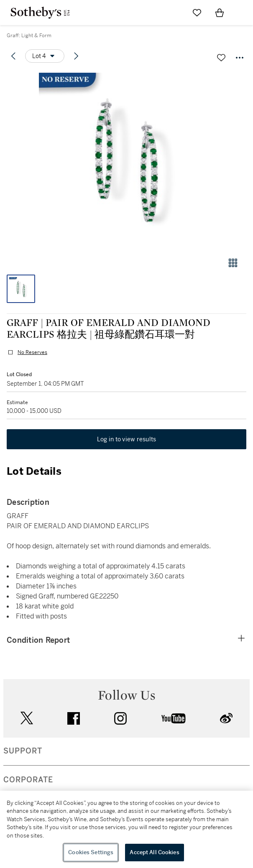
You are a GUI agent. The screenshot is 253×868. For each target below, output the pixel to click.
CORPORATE (28, 780)
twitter (27, 718)
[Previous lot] (13, 56)
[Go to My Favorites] (197, 13)
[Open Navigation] (242, 13)
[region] (126, 829)
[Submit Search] (174, 13)
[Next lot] (76, 56)
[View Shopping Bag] (220, 13)
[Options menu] (45, 56)
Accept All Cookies (154, 852)
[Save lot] (221, 58)
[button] (126, 160)
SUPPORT (23, 751)
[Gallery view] (233, 263)
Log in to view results (127, 439)
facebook (74, 718)
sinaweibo (226, 718)
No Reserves (32, 352)
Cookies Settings (91, 852)
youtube (174, 718)
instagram (120, 718)
